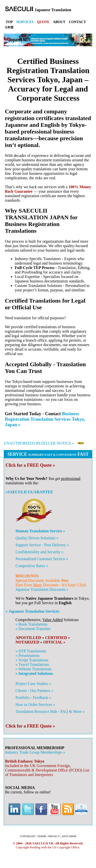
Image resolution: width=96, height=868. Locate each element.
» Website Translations (33, 669)
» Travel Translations (32, 664)
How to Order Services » (35, 705)
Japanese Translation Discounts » (42, 589)
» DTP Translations (31, 651)
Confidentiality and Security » (39, 552)
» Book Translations (31, 624)
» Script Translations (32, 660)
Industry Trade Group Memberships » (35, 752)
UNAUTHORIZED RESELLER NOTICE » (39, 443)
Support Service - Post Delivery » (42, 545)
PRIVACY (54, 836)
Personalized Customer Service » (42, 559)
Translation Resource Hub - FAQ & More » (50, 711)
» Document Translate (33, 629)
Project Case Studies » (33, 684)
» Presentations (27, 656)
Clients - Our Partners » (34, 691)
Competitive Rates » (32, 566)
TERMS (42, 836)
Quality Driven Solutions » (37, 538)
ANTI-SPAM (69, 836)
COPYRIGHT (28, 836)
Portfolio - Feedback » (33, 698)
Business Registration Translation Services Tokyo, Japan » (45, 419)
